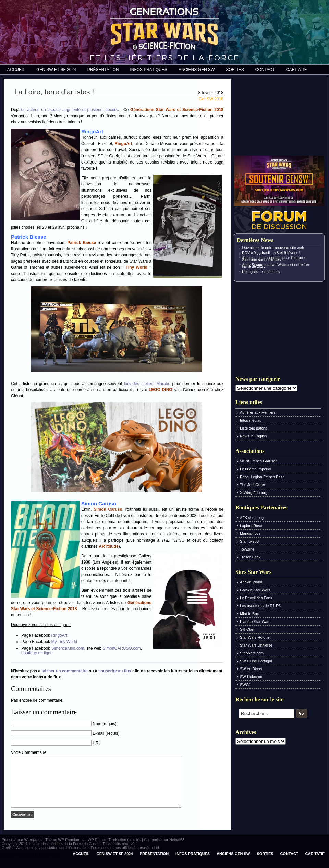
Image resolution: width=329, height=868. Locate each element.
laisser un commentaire (65, 671)
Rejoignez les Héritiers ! (262, 272)
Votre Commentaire (29, 752)
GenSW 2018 (211, 99)
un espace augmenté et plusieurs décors (79, 110)
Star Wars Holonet (255, 637)
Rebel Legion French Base (262, 477)
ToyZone (247, 549)
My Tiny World (64, 642)
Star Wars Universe (256, 645)
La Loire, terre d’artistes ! (54, 91)
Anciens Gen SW (197, 70)
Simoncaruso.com (68, 648)
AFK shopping (252, 518)
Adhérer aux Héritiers (258, 412)
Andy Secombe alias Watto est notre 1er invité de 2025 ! (276, 266)
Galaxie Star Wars (255, 590)
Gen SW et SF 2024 (56, 70)
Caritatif (296, 70)
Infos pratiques (148, 70)
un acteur (30, 110)
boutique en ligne (37, 653)
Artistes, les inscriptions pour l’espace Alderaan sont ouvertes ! (273, 259)
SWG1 (245, 685)
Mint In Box (249, 614)
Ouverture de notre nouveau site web (273, 248)
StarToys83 (249, 541)
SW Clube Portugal (256, 661)
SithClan (247, 629)
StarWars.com (252, 653)
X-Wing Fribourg (254, 493)
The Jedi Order (252, 485)
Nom (97, 724)
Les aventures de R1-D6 (260, 606)
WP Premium (69, 850)
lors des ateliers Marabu (147, 384)
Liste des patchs (254, 428)
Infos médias (251, 420)
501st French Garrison (259, 461)
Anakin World (251, 582)
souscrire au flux (115, 671)
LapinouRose (251, 526)
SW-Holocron (251, 677)
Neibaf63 (177, 850)
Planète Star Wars (255, 622)
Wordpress (33, 850)
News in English (253, 436)
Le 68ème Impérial (255, 469)
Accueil (16, 70)
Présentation (103, 70)
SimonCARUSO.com (121, 648)
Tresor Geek (250, 557)
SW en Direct (251, 669)
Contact (265, 70)
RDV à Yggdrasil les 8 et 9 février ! (271, 253)
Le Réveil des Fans (256, 598)
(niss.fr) (133, 850)
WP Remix (97, 850)
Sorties (235, 70)
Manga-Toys (250, 533)
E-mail (98, 733)
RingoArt (59, 635)
